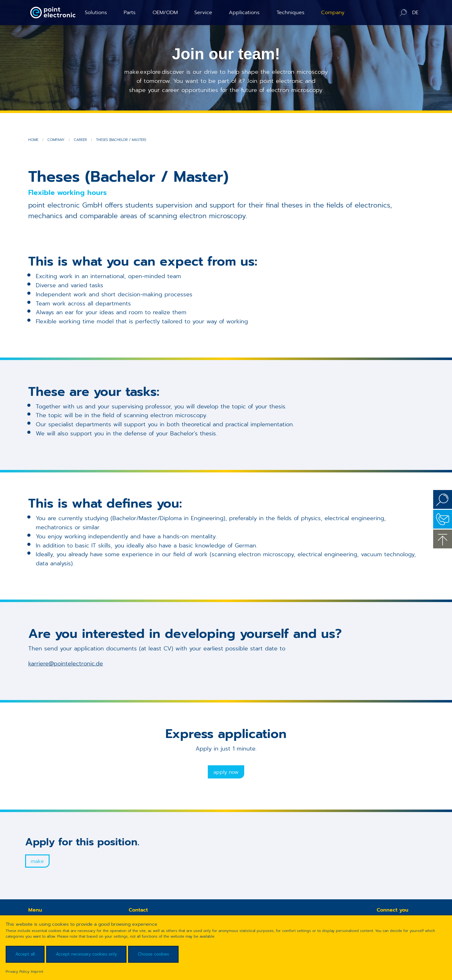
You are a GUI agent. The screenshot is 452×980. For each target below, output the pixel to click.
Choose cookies (153, 954)
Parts (130, 12)
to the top (443, 539)
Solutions (96, 12)
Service (203, 12)
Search (443, 499)
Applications (244, 12)
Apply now (226, 772)
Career (80, 140)
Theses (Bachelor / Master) (121, 140)
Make (37, 861)
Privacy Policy (18, 972)
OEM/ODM (165, 12)
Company (333, 12)
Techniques (291, 12)
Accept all (25, 954)
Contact (443, 519)
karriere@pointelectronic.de (66, 664)
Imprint (37, 972)
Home (33, 140)
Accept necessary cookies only (86, 954)
